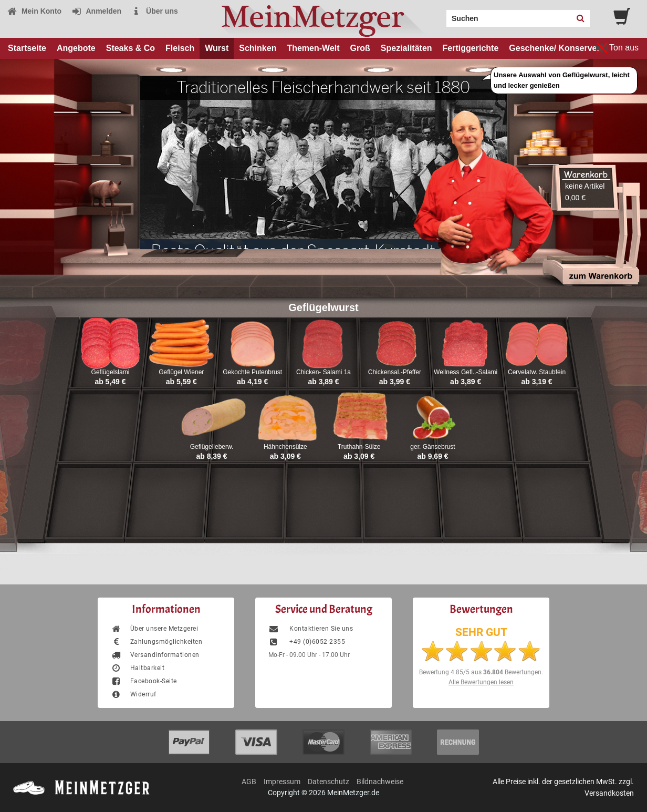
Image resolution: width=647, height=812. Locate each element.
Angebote (76, 48)
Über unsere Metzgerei (154, 629)
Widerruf (134, 694)
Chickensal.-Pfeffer (395, 372)
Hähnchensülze (285, 447)
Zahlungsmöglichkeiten (156, 642)
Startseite (27, 48)
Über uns (155, 11)
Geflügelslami (111, 372)
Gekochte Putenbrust (252, 372)
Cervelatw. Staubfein (537, 372)
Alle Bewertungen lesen (481, 682)
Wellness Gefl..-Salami (466, 372)
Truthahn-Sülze (359, 447)
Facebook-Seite (144, 681)
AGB (249, 782)
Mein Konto (34, 11)
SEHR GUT (481, 632)
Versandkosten (609, 793)
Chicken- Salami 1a (323, 372)
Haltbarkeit (138, 668)
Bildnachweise (380, 782)
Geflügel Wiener (181, 372)
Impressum (282, 782)
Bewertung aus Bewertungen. (481, 672)
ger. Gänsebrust (432, 447)
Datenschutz (328, 782)
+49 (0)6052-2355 (307, 642)
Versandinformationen (155, 655)
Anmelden (96, 11)
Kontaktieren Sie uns (311, 629)
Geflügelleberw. (212, 447)
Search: (440, 15)
